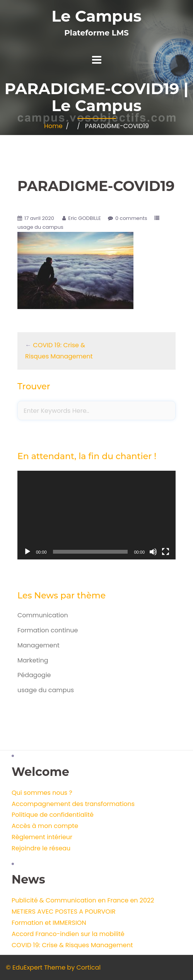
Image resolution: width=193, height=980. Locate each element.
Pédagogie (34, 675)
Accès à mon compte (45, 826)
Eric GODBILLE (85, 218)
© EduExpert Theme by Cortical (53, 967)
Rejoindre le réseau (41, 848)
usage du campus (40, 227)
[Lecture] (27, 552)
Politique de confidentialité (53, 815)
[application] (96, 515)
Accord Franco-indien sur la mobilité (68, 934)
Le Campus (96, 16)
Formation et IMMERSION (49, 923)
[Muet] (153, 552)
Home (53, 126)
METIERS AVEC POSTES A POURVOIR (64, 912)
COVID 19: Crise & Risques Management (72, 945)
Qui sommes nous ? (42, 793)
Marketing (33, 660)
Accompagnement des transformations (73, 804)
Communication (43, 615)
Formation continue (48, 630)
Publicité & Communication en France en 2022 (83, 900)
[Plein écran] (166, 552)
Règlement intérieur (42, 837)
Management (38, 645)
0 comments (131, 218)
